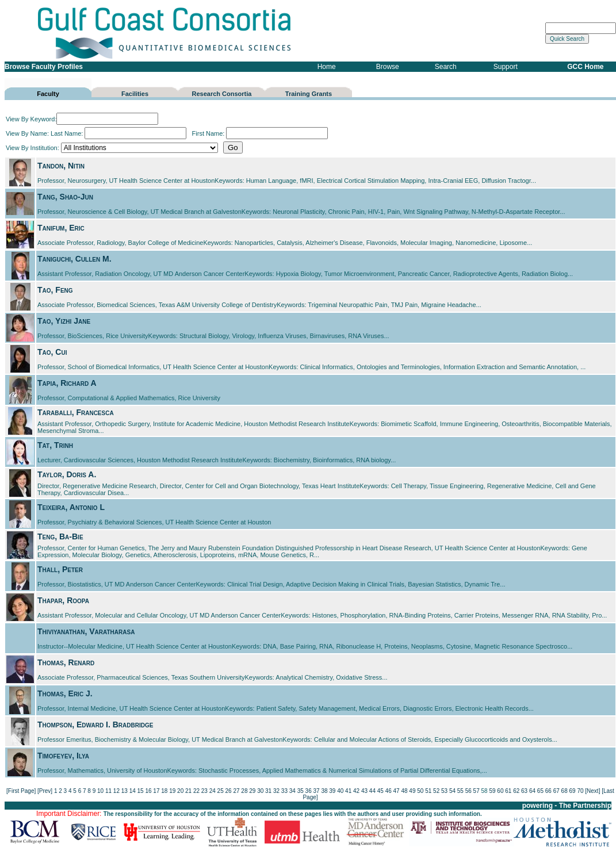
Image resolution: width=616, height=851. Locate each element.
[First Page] (21, 791)
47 (397, 791)
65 (540, 791)
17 (156, 791)
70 (580, 791)
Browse (388, 67)
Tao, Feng (55, 290)
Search (446, 67)
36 (309, 791)
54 (452, 791)
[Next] (592, 791)
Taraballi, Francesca (76, 412)
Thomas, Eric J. (65, 693)
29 (252, 791)
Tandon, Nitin (61, 166)
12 (116, 791)
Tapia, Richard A (67, 383)
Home (327, 67)
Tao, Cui (52, 352)
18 (164, 791)
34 (292, 791)
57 (477, 791)
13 (125, 791)
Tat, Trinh (55, 445)
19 (172, 791)
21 (188, 791)
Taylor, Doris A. (67, 474)
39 (332, 791)
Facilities (135, 94)
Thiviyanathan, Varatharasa (86, 631)
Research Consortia (222, 94)
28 (244, 791)
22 (196, 791)
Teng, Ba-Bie (60, 536)
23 (204, 791)
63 (524, 791)
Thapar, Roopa (63, 600)
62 (516, 791)
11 (108, 791)
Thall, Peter (60, 569)
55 (460, 791)
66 (548, 791)
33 (284, 791)
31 (268, 791)
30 (260, 791)
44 (372, 791)
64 (532, 791)
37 (316, 791)
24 (213, 791)
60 (500, 791)
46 (389, 791)
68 (565, 791)
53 (444, 791)
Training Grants (309, 94)
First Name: (259, 133)
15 (141, 791)
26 (229, 791)
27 (236, 791)
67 (556, 791)
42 (356, 791)
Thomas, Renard (66, 662)
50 (420, 791)
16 (148, 791)
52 (436, 791)
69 (572, 791)
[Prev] (45, 791)
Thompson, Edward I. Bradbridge (95, 724)
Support (506, 67)
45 (380, 791)
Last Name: (118, 133)
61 (508, 791)
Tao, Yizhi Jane (64, 321)
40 (340, 791)
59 (492, 791)
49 (412, 791)
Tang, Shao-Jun (65, 197)
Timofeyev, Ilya (63, 756)
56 (468, 791)
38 (324, 791)
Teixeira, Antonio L (71, 507)
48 (404, 791)
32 (276, 791)
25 (221, 791)
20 (180, 791)
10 (100, 791)
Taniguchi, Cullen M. (74, 259)
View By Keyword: (82, 119)
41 (348, 791)
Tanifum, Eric (61, 228)
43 (364, 791)
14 (133, 791)
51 (428, 791)
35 (301, 791)
